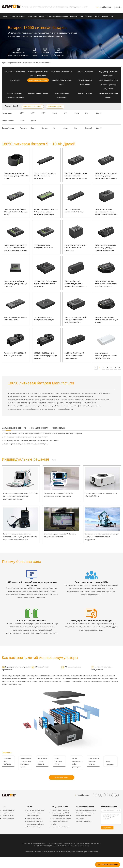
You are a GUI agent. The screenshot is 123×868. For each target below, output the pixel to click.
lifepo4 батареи (106, 393)
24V (87, 113)
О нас (112, 16)
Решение (88, 16)
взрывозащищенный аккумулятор (72, 400)
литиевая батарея (34, 393)
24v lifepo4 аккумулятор (56, 403)
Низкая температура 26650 (60, 813)
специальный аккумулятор (50, 393)
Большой (89, 128)
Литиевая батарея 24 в (32, 409)
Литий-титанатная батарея (38, 93)
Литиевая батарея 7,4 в (33, 406)
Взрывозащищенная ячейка (61, 827)
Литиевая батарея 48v (66, 409)
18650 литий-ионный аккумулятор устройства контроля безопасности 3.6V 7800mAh (75, 284)
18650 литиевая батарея (41, 63)
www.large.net (71, 846)
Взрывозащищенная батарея (61, 72)
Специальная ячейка (18, 16)
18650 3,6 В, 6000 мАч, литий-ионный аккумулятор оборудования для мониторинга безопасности (76, 176)
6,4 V (33, 113)
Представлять (107, 828)
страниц (5, 16)
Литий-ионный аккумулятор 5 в (90, 406)
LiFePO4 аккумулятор (85, 72)
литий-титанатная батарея (50, 400)
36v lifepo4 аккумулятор (73, 403)
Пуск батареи (15, 80)
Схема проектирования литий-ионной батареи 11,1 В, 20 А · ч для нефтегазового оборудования (102, 537)
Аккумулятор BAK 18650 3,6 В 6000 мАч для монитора (15, 354)
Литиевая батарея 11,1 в (51, 406)
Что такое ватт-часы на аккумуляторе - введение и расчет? (26, 437)
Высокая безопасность (84, 816)
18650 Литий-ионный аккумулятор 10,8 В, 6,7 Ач (74, 211)
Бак (76, 128)
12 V (65, 113)
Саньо (33, 128)
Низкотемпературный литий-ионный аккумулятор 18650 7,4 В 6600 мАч (15, 284)
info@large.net (106, 7)
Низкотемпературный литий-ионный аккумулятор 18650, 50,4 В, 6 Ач (16, 176)
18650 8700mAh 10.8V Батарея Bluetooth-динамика (15, 319)
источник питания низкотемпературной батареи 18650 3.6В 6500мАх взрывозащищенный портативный (106, 356)
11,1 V (55, 113)
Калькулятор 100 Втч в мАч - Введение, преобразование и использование (31, 440)
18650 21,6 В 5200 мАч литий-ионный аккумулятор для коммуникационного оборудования (76, 320)
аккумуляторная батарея (90, 393)
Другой (99, 113)
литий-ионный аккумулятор (17, 393)
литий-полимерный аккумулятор (18, 396)
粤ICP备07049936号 (83, 846)
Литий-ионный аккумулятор (15, 72)
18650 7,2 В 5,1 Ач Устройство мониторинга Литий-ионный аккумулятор (45, 284)
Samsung (45, 128)
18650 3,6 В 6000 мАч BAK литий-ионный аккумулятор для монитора (107, 320)
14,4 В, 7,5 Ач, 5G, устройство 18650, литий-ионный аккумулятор (45, 176)
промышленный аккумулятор (71, 393)
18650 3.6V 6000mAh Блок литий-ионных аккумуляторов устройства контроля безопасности (106, 284)
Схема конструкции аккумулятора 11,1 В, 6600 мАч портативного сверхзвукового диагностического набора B (20, 496)
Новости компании (8, 816)
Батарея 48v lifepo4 (90, 403)
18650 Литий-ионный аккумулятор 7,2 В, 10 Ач (43, 247)
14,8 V (77, 113)
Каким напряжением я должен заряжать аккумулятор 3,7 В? (26, 444)
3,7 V (22, 113)
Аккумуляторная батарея (108, 80)
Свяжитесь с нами (8, 819)
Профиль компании (8, 810)
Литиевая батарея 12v (15, 409)
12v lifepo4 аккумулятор (38, 403)
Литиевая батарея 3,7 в (15, 406)
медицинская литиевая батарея (18, 403)
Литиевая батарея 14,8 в (69, 406)
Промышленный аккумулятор (57, 16)
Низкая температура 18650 (60, 810)
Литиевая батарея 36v (49, 409)
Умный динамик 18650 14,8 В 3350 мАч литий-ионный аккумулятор (75, 248)
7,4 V (43, 113)
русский (118, 7)
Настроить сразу (61, 777)
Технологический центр (34, 819)
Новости (105, 16)
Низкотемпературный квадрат (61, 816)
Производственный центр (35, 821)
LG (54, 128)
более (54, 460)
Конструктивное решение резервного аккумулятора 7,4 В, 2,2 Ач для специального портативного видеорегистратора (20, 537)
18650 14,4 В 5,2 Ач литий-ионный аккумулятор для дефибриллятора (74, 356)
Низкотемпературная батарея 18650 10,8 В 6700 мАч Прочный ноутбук (16, 212)
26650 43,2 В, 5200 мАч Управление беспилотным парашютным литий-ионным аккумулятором (105, 212)
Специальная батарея (36, 16)
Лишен (66, 128)
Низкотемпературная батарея (86, 810)
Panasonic (23, 128)
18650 (22, 121)
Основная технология (34, 827)
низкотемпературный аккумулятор (80, 396)
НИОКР (97, 16)
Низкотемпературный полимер (61, 819)
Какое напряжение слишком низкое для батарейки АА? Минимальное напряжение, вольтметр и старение (43, 433)
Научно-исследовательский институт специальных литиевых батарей (36, 813)
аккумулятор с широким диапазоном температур (24, 400)
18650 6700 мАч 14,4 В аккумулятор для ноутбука (44, 319)
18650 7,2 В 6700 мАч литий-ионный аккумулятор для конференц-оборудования (106, 248)
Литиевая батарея (76, 16)
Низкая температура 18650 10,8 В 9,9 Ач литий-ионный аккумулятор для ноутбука (46, 212)
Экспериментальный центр (35, 824)
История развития (8, 813)
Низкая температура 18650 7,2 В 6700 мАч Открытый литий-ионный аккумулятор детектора (15, 248)
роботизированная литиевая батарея (97, 400)
